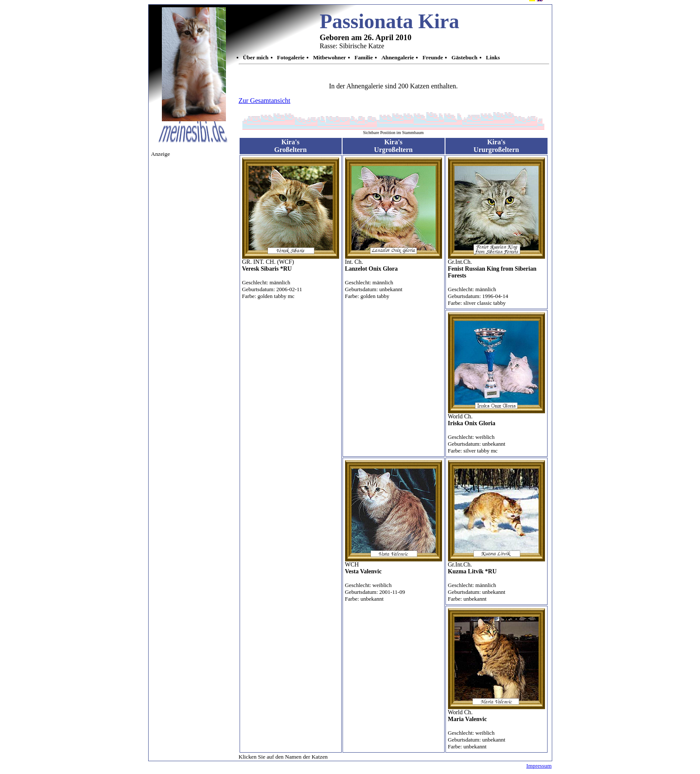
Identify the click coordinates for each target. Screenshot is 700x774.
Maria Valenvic (467, 719)
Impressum (539, 766)
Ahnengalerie (398, 57)
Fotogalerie (291, 57)
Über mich (256, 57)
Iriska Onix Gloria (472, 423)
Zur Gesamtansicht (265, 101)
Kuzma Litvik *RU (472, 571)
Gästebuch (464, 57)
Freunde (433, 57)
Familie (364, 57)
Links (493, 57)
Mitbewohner (329, 57)
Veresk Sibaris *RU (267, 269)
